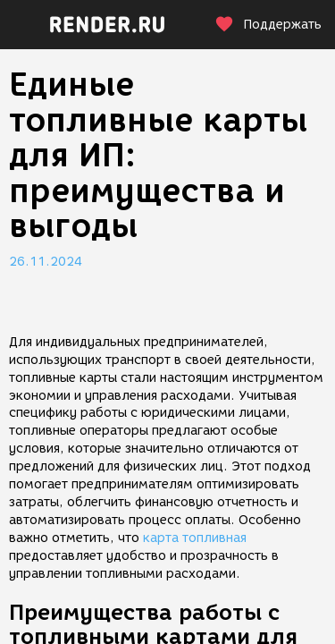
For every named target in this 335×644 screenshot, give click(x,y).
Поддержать (268, 25)
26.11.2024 (46, 262)
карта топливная (195, 538)
